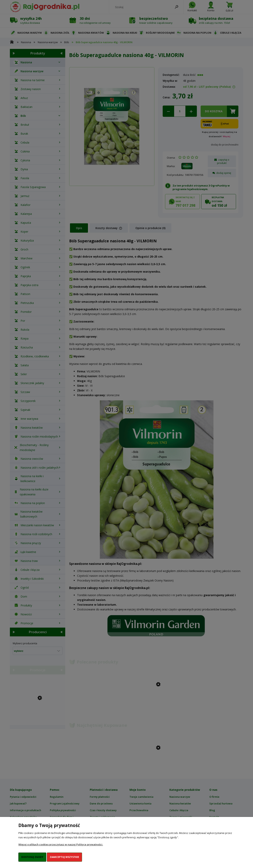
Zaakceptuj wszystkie (64, 857)
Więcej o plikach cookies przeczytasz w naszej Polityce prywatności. (61, 844)
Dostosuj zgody (32, 857)
